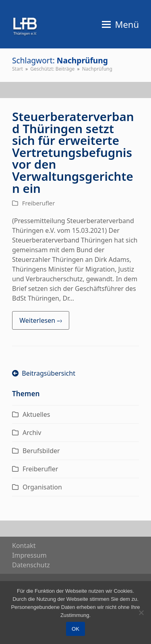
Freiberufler (38, 203)
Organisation (42, 487)
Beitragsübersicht (44, 373)
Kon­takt (24, 546)
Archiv (32, 433)
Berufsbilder (41, 451)
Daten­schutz (31, 565)
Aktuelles (36, 414)
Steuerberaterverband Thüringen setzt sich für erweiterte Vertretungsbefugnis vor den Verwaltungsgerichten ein (73, 152)
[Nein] (141, 613)
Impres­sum (29, 555)
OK (75, 629)
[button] (120, 24)
